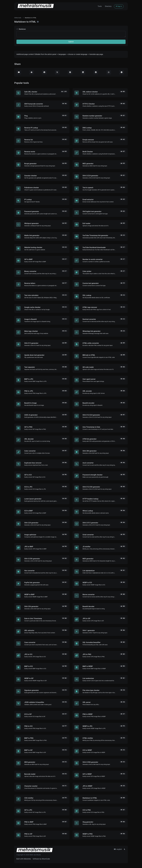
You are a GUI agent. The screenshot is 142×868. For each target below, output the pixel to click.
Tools (100, 6)
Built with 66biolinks (24, 859)
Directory (108, 6)
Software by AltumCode (41, 859)
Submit (71, 42)
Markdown (21, 29)
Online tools (18, 18)
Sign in (119, 6)
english (118, 849)
